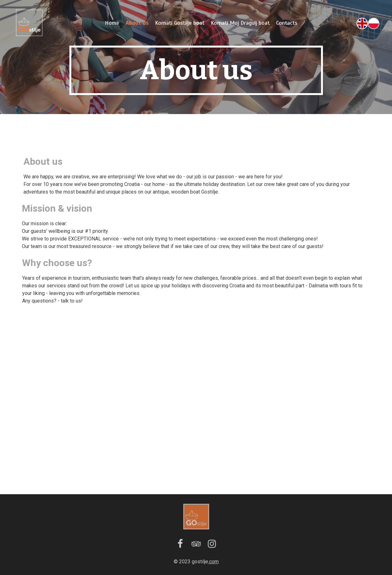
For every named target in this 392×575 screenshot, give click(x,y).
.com (213, 562)
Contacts (287, 23)
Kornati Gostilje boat (180, 23)
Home (112, 23)
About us (137, 23)
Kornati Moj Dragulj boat (240, 23)
